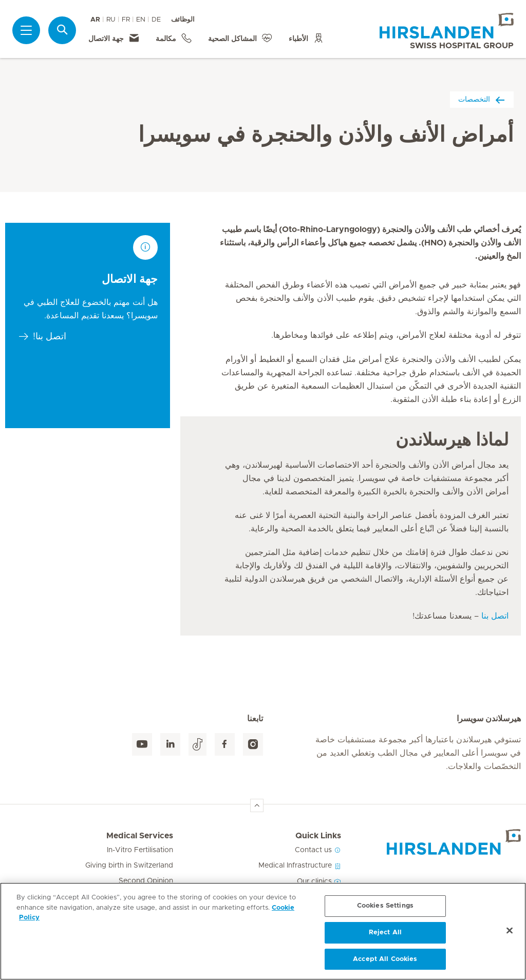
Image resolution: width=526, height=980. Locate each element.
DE (156, 20)
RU (111, 20)
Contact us (318, 850)
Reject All (385, 936)
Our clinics (319, 881)
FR (126, 20)
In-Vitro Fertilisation (140, 850)
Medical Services (140, 836)
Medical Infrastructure (300, 866)
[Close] (510, 934)
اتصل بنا (495, 616)
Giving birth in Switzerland (129, 866)
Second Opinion (146, 881)
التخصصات (482, 99)
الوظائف (183, 20)
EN (141, 20)
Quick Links (318, 836)
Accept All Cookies (385, 963)
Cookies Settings (385, 909)
